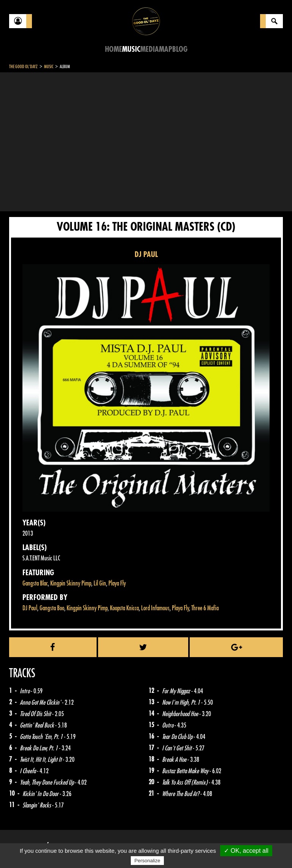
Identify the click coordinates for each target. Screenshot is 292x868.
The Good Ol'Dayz (23, 67)
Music (131, 49)
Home (113, 49)
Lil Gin (100, 583)
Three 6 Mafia (205, 608)
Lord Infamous (155, 608)
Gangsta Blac (35, 583)
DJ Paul (30, 608)
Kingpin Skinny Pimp (71, 583)
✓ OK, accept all (246, 851)
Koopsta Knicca (124, 608)
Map (166, 49)
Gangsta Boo (52, 608)
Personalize (148, 861)
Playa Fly (117, 583)
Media (150, 49)
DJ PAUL (146, 254)
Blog (180, 49)
